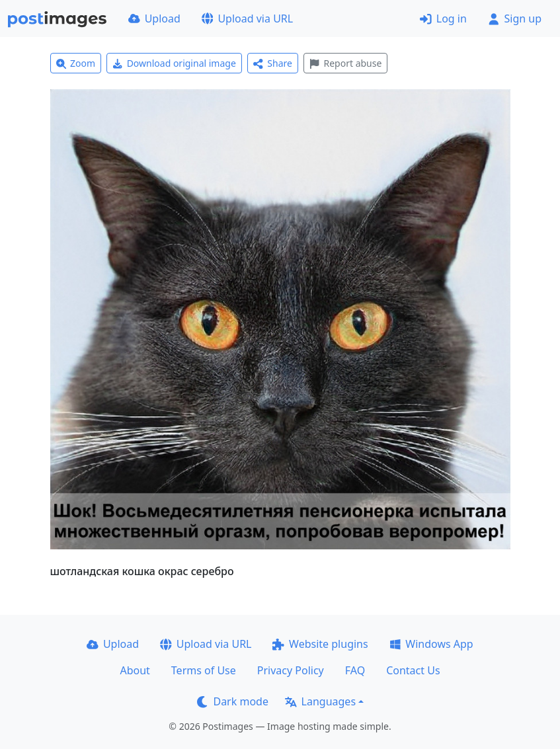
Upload (154, 19)
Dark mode (233, 701)
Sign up (515, 19)
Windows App (431, 644)
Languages (320, 701)
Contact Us (413, 670)
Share (273, 63)
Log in (443, 19)
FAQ (355, 670)
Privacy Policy (291, 670)
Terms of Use (204, 670)
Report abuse (345, 63)
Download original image (174, 63)
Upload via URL (247, 19)
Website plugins (320, 644)
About (135, 670)
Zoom (76, 63)
